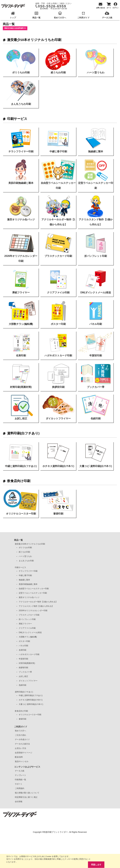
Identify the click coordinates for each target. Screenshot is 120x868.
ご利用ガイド (21, 727)
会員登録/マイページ (24, 753)
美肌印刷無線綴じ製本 (28, 584)
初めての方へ (20, 731)
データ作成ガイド (22, 740)
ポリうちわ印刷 (25, 548)
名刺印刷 (22, 650)
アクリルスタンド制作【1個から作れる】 (36, 606)
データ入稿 (20, 771)
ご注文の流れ (20, 735)
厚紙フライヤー (25, 624)
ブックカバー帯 (25, 672)
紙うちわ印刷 (24, 552)
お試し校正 (23, 676)
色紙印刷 (22, 685)
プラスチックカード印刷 (29, 615)
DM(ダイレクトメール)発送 (30, 632)
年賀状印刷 (23, 659)
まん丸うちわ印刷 (26, 561)
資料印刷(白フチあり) (23, 433)
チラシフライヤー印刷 (28, 571)
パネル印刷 (23, 646)
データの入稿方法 (22, 744)
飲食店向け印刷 (19, 481)
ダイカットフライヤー (28, 681)
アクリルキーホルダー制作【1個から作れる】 (38, 602)
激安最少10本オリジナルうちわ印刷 (34, 40)
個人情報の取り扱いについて (27, 793)
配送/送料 (19, 757)
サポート (19, 784)
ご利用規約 (20, 788)
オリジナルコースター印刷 (30, 715)
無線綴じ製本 (24, 580)
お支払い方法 (20, 748)
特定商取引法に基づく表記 (26, 797)
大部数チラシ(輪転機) (28, 637)
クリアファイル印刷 (27, 628)
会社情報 (19, 802)
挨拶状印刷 (23, 668)
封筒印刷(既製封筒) (27, 663)
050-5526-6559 (52, 6)
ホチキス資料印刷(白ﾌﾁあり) (31, 700)
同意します (96, 865)
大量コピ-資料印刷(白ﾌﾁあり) (31, 704)
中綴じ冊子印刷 (25, 575)
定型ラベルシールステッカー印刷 (33, 593)
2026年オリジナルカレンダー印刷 (33, 611)
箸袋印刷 (22, 719)
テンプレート (20, 775)
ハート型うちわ (25, 556)
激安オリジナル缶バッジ (29, 597)
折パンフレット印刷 (27, 619)
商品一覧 (18, 540)
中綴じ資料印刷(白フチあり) (31, 695)
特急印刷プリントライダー (56, 832)
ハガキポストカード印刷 (29, 654)
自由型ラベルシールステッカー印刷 (34, 589)
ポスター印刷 (24, 641)
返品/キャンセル (22, 761)
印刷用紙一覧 (20, 780)
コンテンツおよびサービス (27, 767)
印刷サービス (17, 119)
